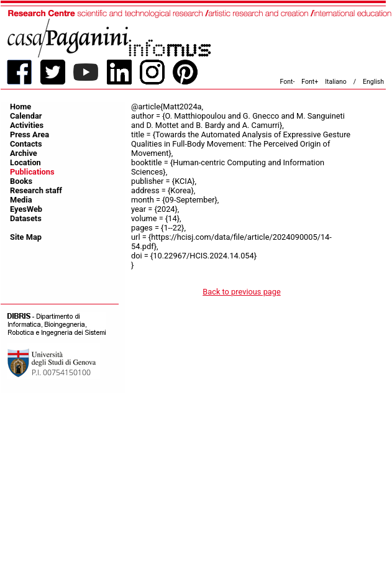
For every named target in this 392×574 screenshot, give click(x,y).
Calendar (26, 116)
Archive (24, 153)
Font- (288, 82)
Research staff (36, 190)
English (373, 82)
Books (21, 181)
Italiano (336, 82)
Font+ (310, 82)
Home (21, 107)
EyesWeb (26, 209)
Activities (27, 125)
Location (25, 162)
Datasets (26, 218)
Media (21, 200)
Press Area (30, 134)
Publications (32, 172)
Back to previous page (242, 292)
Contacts (26, 144)
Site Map (26, 237)
